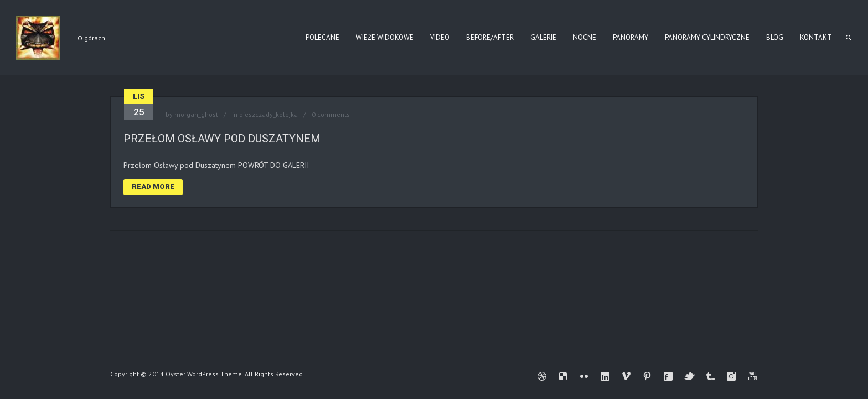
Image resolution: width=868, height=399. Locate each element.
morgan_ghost (196, 114)
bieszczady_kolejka (268, 114)
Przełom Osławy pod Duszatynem (222, 139)
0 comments (331, 114)
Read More (153, 186)
